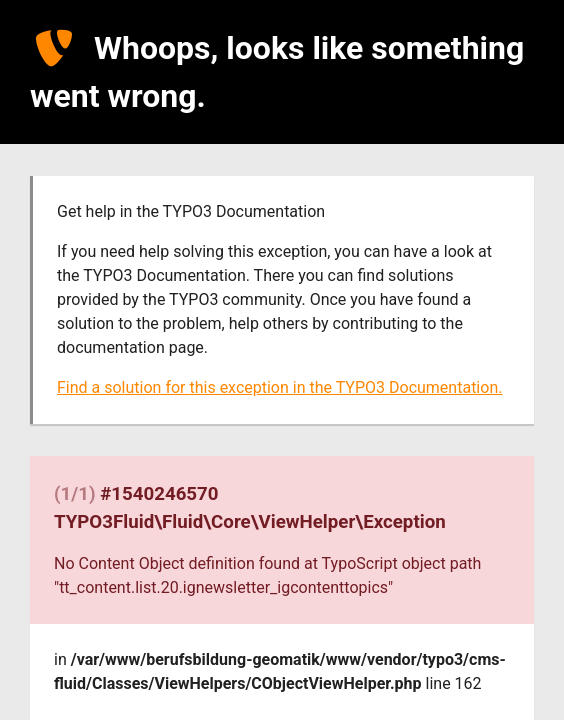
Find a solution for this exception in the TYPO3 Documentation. (279, 387)
